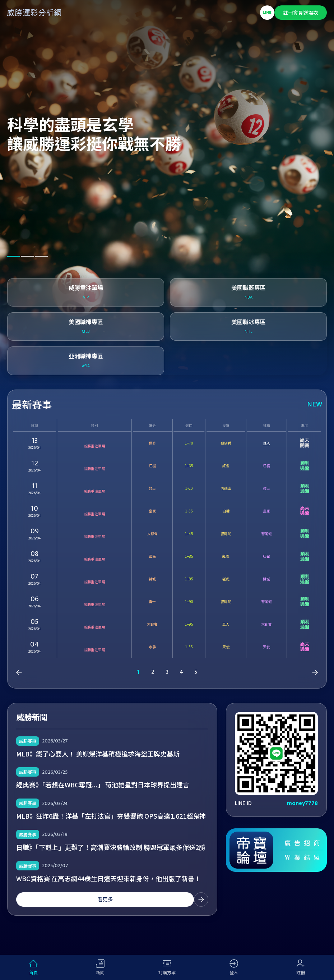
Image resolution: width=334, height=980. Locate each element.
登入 (266, 443)
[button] (13, 256)
